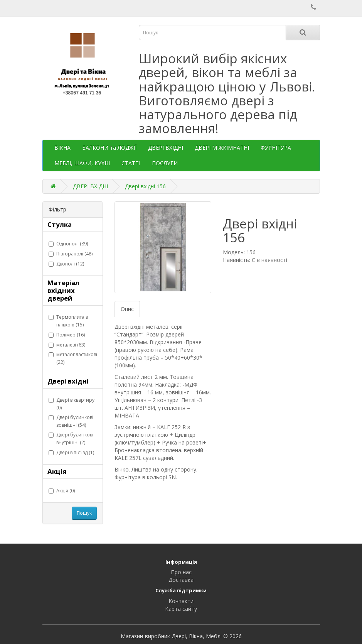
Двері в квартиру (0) (72, 404)
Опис (127, 309)
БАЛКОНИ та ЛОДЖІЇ (109, 148)
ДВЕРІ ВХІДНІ (166, 148)
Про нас (181, 572)
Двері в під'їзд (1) (71, 452)
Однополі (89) (68, 244)
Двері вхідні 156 (145, 186)
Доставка (181, 580)
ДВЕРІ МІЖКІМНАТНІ (222, 148)
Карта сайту (181, 609)
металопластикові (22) (73, 358)
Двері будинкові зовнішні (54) (71, 421)
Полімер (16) (67, 335)
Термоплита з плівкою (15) (68, 321)
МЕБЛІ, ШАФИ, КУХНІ (82, 163)
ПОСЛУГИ (165, 163)
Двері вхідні (68, 381)
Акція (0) (62, 491)
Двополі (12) (66, 264)
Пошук (84, 513)
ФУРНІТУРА (276, 148)
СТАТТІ (131, 163)
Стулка (60, 224)
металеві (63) (67, 345)
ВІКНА (62, 148)
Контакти (181, 601)
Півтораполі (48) (71, 254)
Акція (57, 471)
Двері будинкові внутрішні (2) (71, 439)
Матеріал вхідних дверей (63, 290)
